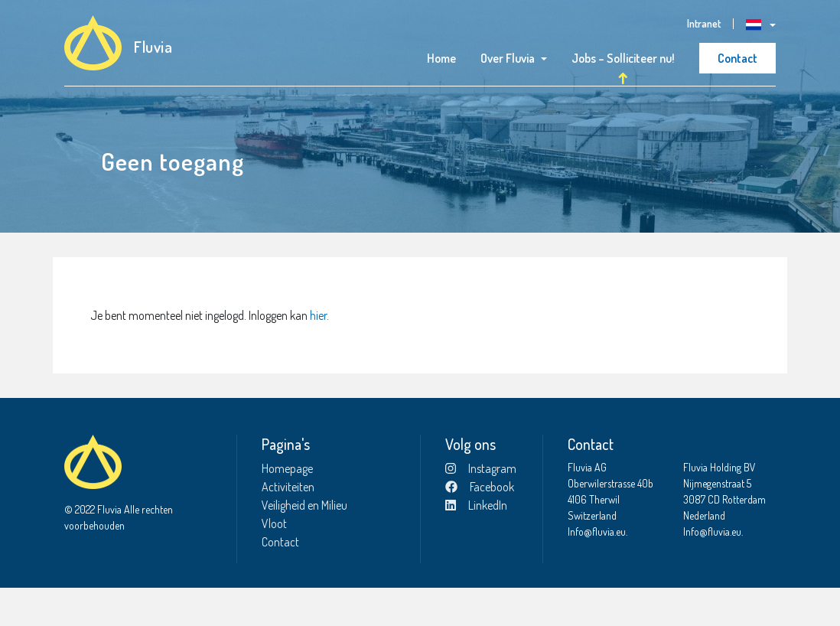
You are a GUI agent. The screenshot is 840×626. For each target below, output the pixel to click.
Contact (737, 58)
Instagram (481, 507)
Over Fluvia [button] (508, 58)
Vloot (274, 562)
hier (318, 354)
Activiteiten (288, 525)
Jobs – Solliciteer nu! (623, 58)
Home (441, 58)
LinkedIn (476, 543)
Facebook (480, 525)
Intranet (704, 24)
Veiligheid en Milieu (304, 543)
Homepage (287, 507)
